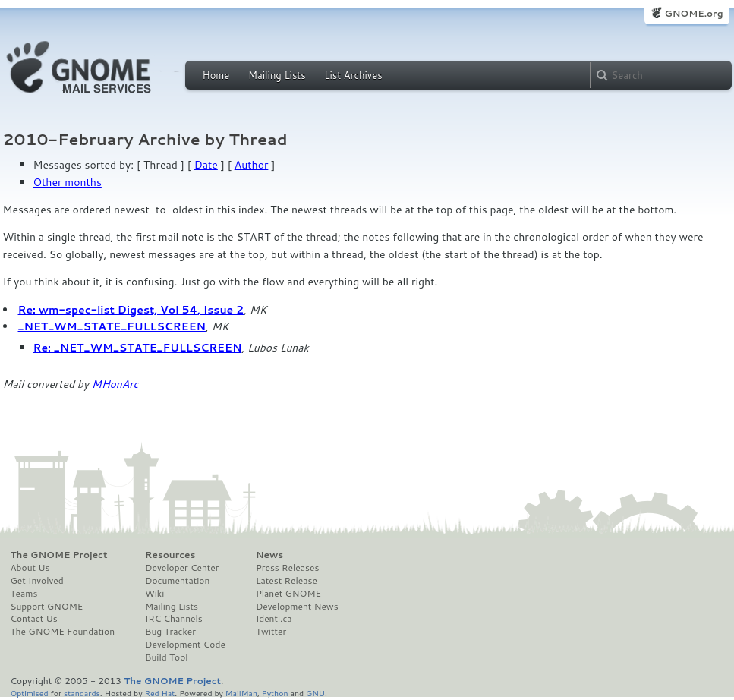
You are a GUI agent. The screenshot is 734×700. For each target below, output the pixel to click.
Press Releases (287, 568)
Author (252, 165)
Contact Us (34, 619)
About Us (30, 568)
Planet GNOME (288, 594)
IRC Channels (174, 619)
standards (82, 693)
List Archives (353, 75)
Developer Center (182, 568)
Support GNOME (47, 607)
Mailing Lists (277, 75)
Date (206, 165)
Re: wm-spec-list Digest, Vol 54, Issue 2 (131, 310)
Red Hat (159, 693)
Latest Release (287, 581)
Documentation (177, 581)
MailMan (241, 693)
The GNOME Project (59, 555)
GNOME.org (693, 13)
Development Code (185, 645)
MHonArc (115, 384)
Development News (297, 607)
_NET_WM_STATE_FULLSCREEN (112, 326)
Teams (24, 594)
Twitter (271, 632)
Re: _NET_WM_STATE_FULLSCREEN (138, 348)
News (269, 555)
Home (216, 75)
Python (275, 693)
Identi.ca (274, 619)
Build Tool (166, 657)
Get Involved (37, 581)
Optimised (30, 693)
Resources (170, 555)
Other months (68, 182)
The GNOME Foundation (63, 632)
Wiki (154, 594)
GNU (315, 693)
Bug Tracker (170, 632)
